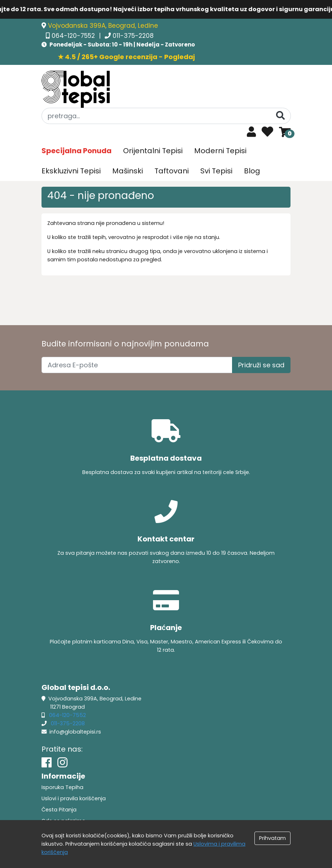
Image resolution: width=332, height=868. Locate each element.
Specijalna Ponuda (77, 151)
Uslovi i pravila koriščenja (74, 798)
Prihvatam (272, 838)
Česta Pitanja (59, 810)
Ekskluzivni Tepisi (71, 171)
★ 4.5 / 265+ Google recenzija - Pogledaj (126, 57)
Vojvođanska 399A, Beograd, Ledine (103, 26)
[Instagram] (62, 763)
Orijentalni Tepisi (153, 151)
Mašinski (128, 171)
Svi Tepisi (216, 171)
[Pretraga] (280, 116)
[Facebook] (47, 763)
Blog (252, 171)
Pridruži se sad (261, 365)
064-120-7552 (74, 36)
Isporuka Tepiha (62, 787)
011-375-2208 (133, 36)
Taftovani (172, 171)
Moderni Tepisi (220, 151)
